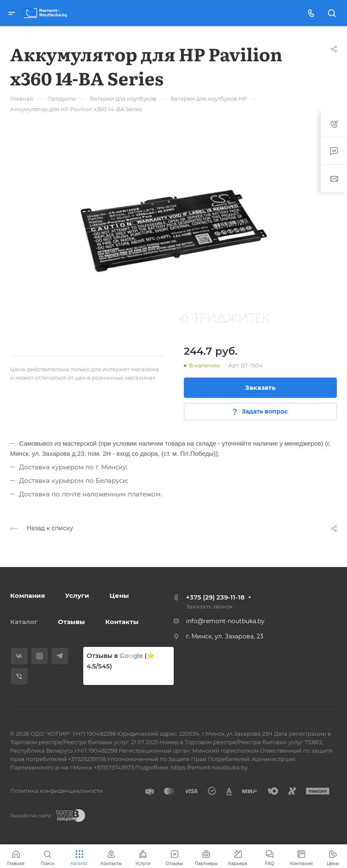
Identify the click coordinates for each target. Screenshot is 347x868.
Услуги (77, 596)
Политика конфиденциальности (56, 791)
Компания (27, 596)
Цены (119, 596)
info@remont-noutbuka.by (225, 621)
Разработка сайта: (31, 816)
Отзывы (71, 622)
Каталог (24, 622)
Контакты (122, 622)
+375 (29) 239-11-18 (215, 597)
